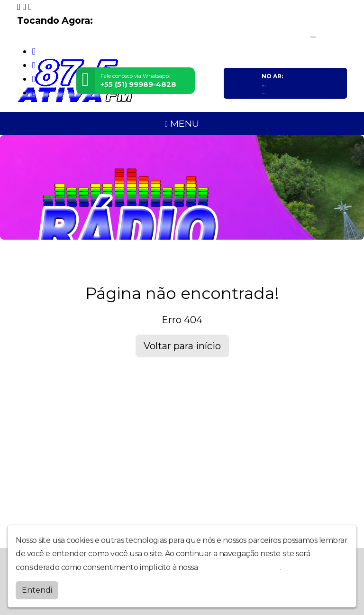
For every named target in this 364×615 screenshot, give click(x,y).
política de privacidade (240, 567)
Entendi (37, 590)
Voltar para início (182, 346)
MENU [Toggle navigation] (182, 123)
